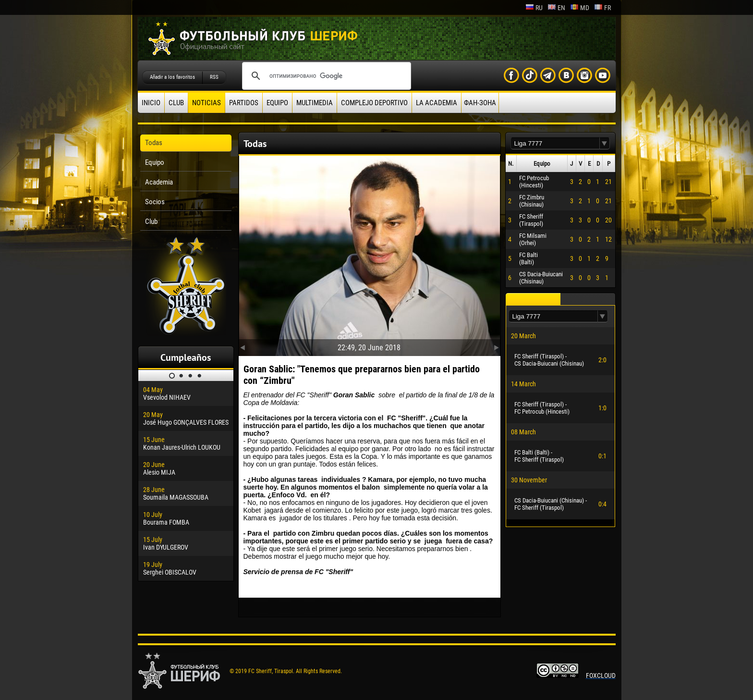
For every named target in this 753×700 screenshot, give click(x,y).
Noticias (206, 103)
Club (176, 103)
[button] (605, 143)
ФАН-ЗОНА (480, 103)
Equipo (277, 103)
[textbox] (555, 143)
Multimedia (315, 103)
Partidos (244, 103)
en (556, 8)
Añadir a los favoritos (172, 77)
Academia (159, 182)
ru (534, 8)
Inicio (151, 103)
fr (602, 8)
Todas (154, 143)
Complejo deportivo (374, 103)
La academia (437, 103)
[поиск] (325, 76)
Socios (155, 202)
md (580, 8)
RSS (214, 77)
